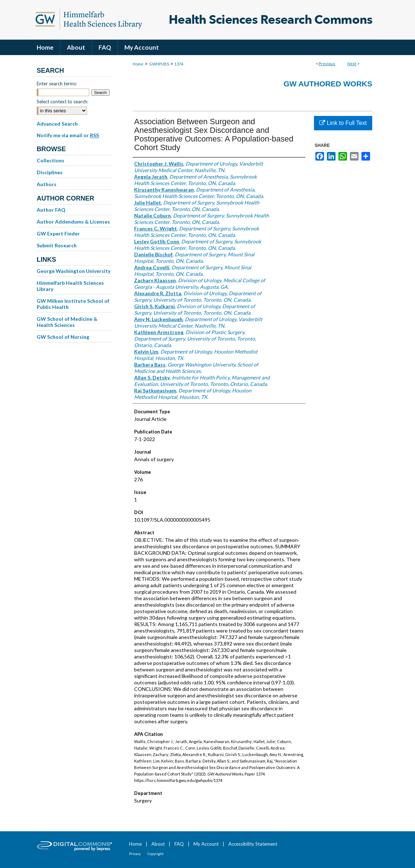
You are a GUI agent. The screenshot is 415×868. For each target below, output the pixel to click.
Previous (327, 64)
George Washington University (74, 271)
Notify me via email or (68, 135)
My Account (206, 844)
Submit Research (57, 245)
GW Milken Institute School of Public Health (73, 304)
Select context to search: (62, 102)
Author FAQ (51, 210)
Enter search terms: (57, 84)
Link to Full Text (343, 123)
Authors (47, 184)
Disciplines (50, 172)
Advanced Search (57, 124)
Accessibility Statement (253, 844)
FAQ (179, 844)
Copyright (156, 854)
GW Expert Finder (58, 233)
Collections (51, 160)
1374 (179, 64)
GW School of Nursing (63, 337)
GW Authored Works (328, 84)
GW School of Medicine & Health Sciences (67, 322)
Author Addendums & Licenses (73, 222)
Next (352, 64)
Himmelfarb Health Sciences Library (70, 286)
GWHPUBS (159, 64)
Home (138, 64)
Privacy (135, 854)
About (158, 844)
